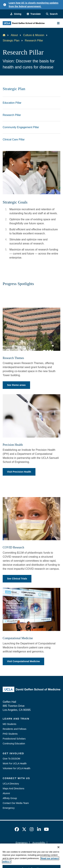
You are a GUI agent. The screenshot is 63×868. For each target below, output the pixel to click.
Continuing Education (14, 744)
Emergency (9, 808)
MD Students (9, 724)
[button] (34, 14)
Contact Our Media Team (16, 803)
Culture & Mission (34, 35)
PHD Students (10, 734)
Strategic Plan (11, 41)
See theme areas (16, 385)
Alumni (6, 793)
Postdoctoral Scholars (14, 739)
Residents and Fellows (15, 729)
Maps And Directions (13, 788)
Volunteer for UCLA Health (16, 768)
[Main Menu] (58, 23)
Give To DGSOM (11, 759)
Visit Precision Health (19, 472)
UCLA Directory (11, 784)
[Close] (58, 853)
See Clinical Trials (17, 579)
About (14, 35)
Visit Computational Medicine (23, 661)
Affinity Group (10, 798)
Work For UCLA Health (15, 763)
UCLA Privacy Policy (30, 849)
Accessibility (39, 843)
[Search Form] (52, 14)
